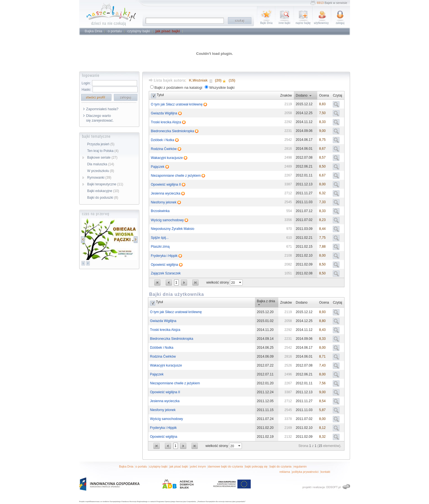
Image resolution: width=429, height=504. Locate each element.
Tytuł (160, 95)
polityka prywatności (305, 472)
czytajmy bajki (158, 466)
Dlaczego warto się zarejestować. (100, 118)
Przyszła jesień (101, 144)
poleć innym (198, 466)
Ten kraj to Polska (103, 151)
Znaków (286, 95)
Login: (86, 83)
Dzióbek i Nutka (163, 140)
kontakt (325, 472)
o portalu (141, 466)
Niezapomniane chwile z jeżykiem (176, 176)
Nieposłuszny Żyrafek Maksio (173, 229)
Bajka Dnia (126, 466)
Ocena (324, 95)
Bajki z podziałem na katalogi (178, 88)
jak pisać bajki (179, 466)
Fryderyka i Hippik (165, 256)
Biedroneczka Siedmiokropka (173, 131)
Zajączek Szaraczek (166, 273)
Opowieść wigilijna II (166, 185)
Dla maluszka (101, 164)
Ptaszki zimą (160, 247)
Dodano (302, 95)
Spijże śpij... (160, 238)
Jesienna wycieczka (166, 193)
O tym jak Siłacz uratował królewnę (177, 104)
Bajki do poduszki (103, 198)
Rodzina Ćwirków (164, 149)
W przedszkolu (101, 171)
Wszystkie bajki (222, 88)
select (240, 282)
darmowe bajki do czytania (225, 466)
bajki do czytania (281, 466)
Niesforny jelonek (164, 202)
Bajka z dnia (266, 301)
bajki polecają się (256, 466)
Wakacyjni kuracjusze (167, 158)
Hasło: (86, 90)
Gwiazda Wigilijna (165, 113)
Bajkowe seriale (102, 158)
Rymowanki (99, 178)
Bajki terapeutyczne (105, 184)
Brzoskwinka (160, 211)
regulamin (300, 466)
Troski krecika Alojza (167, 122)
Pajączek (158, 167)
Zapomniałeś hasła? (102, 109)
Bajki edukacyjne (103, 191)
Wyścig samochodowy (168, 220)
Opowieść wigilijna (165, 265)
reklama (285, 472)
